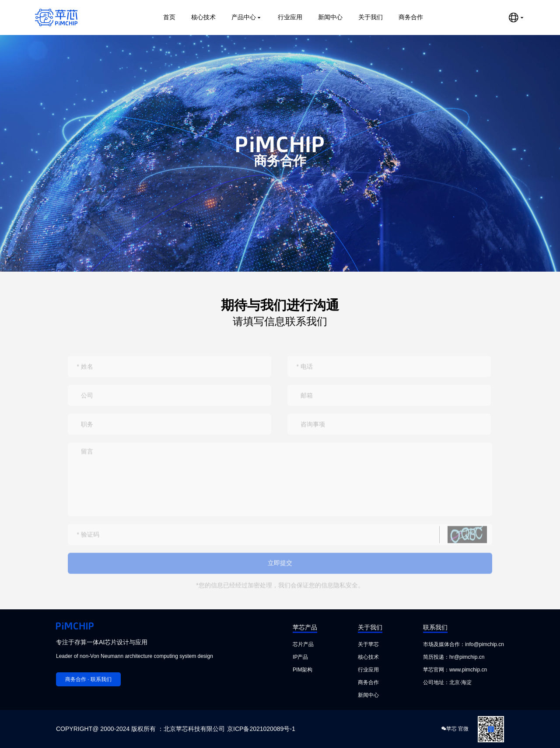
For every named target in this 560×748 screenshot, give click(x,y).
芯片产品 (303, 644)
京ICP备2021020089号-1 (261, 729)
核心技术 (203, 17)
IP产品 (300, 657)
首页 (169, 17)
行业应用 (290, 17)
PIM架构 (303, 670)
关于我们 (371, 17)
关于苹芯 (368, 644)
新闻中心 (330, 17)
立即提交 (280, 571)
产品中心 (247, 17)
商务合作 (411, 17)
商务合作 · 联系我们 (88, 679)
